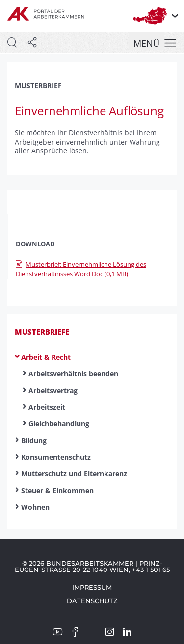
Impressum (92, 587)
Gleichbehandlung (59, 424)
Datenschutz (92, 601)
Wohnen (35, 507)
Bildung (34, 440)
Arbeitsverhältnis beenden (73, 374)
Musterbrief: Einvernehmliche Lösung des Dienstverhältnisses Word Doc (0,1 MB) (81, 269)
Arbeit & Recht (46, 357)
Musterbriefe (42, 332)
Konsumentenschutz (56, 457)
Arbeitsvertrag (53, 390)
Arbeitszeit (47, 407)
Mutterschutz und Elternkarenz (74, 474)
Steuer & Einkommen (57, 490)
